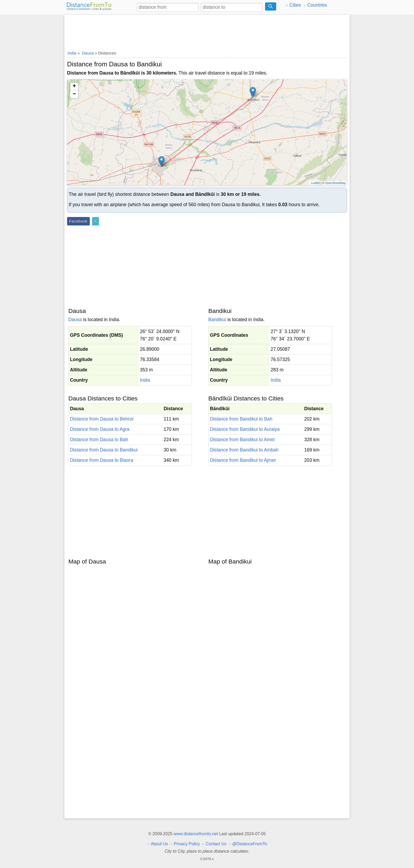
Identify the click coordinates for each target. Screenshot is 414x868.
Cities (295, 5)
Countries (317, 5)
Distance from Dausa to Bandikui (104, 450)
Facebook (78, 221)
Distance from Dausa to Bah (99, 440)
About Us (159, 844)
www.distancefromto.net (196, 834)
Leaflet (315, 183)
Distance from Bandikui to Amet (242, 440)
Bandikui (217, 320)
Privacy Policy (187, 844)
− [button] (74, 94)
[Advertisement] (207, 31)
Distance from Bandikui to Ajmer (243, 460)
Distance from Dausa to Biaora (102, 460)
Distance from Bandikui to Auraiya (245, 429)
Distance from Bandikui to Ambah (244, 450)
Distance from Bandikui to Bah (241, 419)
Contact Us (216, 844)
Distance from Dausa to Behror (102, 419)
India (145, 380)
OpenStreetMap (335, 183)
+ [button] (74, 86)
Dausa (75, 320)
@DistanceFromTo (250, 844)
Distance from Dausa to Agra (100, 429)
